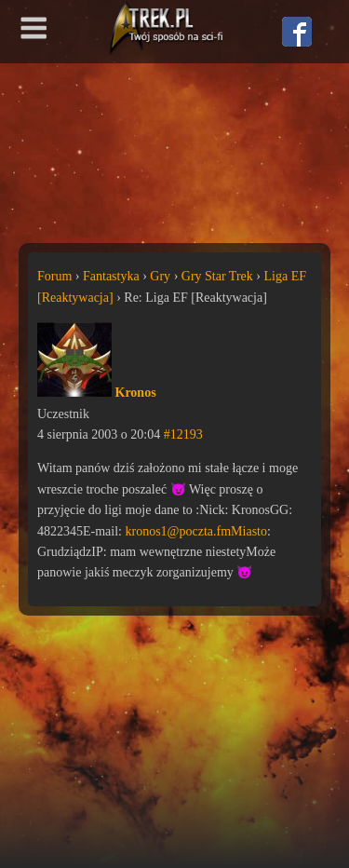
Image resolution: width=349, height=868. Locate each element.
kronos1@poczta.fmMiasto (196, 531)
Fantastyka (111, 276)
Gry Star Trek (217, 276)
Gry (160, 276)
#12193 (183, 434)
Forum (54, 276)
